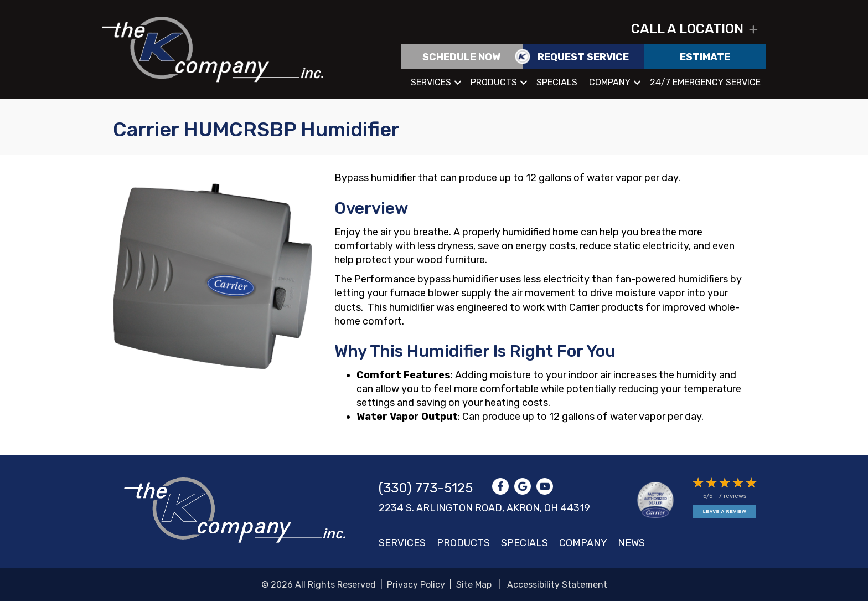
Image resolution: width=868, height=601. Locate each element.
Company (610, 82)
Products (494, 82)
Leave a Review (725, 512)
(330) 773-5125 (426, 488)
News (631, 543)
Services (431, 82)
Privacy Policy (416, 585)
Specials (557, 82)
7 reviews (732, 496)
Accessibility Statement (557, 585)
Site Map (474, 585)
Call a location (687, 29)
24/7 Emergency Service (705, 82)
